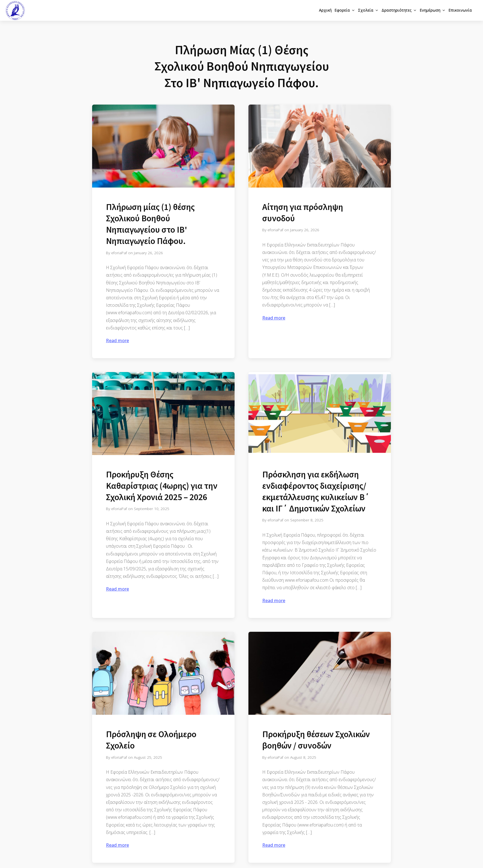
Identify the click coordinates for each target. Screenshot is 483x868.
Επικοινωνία (460, 10)
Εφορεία (345, 10)
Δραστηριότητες (399, 10)
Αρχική (325, 10)
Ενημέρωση (433, 10)
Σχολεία (368, 10)
